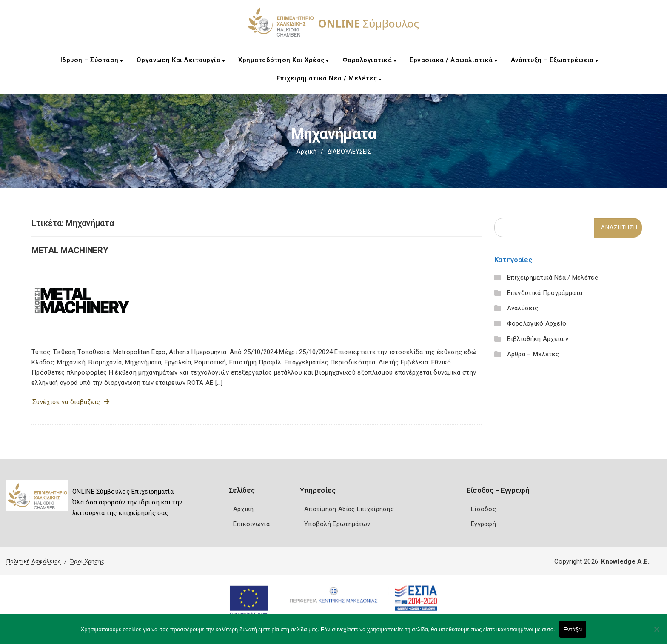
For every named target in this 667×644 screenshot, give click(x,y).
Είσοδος (483, 509)
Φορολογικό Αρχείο (537, 323)
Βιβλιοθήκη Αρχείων (538, 339)
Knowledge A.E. (625, 561)
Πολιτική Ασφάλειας (34, 561)
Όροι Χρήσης (87, 561)
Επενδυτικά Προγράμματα (545, 293)
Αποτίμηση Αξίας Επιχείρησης (349, 509)
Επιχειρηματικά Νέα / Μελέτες (329, 78)
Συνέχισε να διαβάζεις (71, 402)
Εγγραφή (483, 524)
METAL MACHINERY (70, 250)
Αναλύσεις (523, 308)
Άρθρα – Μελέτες (533, 354)
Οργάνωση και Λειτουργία (181, 60)
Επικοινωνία (251, 524)
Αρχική (306, 152)
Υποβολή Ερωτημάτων (337, 524)
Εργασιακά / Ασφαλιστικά (453, 60)
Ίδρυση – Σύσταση (91, 60)
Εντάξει (573, 629)
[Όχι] (656, 633)
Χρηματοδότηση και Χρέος (284, 60)
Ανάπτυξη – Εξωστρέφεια (554, 60)
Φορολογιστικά (369, 60)
